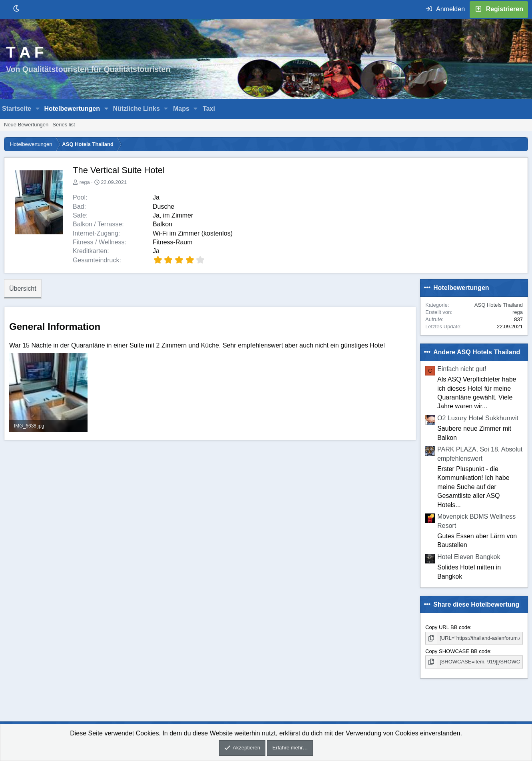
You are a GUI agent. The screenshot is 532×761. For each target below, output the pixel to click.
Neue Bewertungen (26, 125)
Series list (64, 125)
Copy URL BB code (448, 627)
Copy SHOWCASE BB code (458, 651)
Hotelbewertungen (72, 109)
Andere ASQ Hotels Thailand (477, 352)
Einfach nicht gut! (462, 369)
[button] (38, 109)
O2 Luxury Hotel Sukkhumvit (478, 418)
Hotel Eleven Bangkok (469, 557)
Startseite (17, 109)
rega (85, 182)
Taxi (209, 109)
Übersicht (23, 289)
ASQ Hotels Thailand (499, 305)
